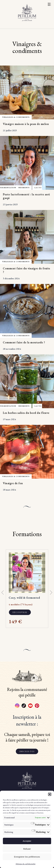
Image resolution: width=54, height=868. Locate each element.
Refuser (27, 849)
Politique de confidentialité (26, 864)
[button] (50, 794)
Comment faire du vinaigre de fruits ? (26, 270)
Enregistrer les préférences (27, 857)
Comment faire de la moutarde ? (24, 342)
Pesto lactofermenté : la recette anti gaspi (26, 196)
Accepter (27, 841)
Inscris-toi (27, 751)
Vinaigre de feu (13, 483)
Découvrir (20, 612)
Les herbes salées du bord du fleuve (26, 413)
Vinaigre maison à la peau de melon (26, 124)
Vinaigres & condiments (16, 117)
